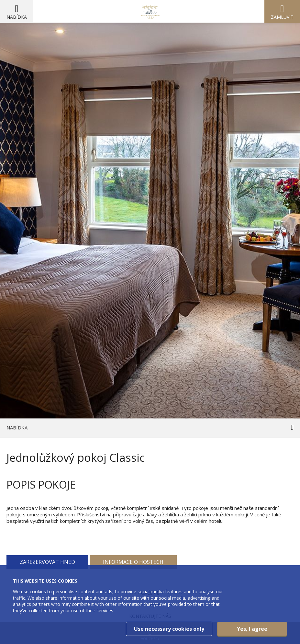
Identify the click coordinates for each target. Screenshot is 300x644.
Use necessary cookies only (169, 629)
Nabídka (17, 17)
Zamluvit (282, 17)
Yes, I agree (252, 629)
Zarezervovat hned (47, 562)
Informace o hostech (133, 562)
